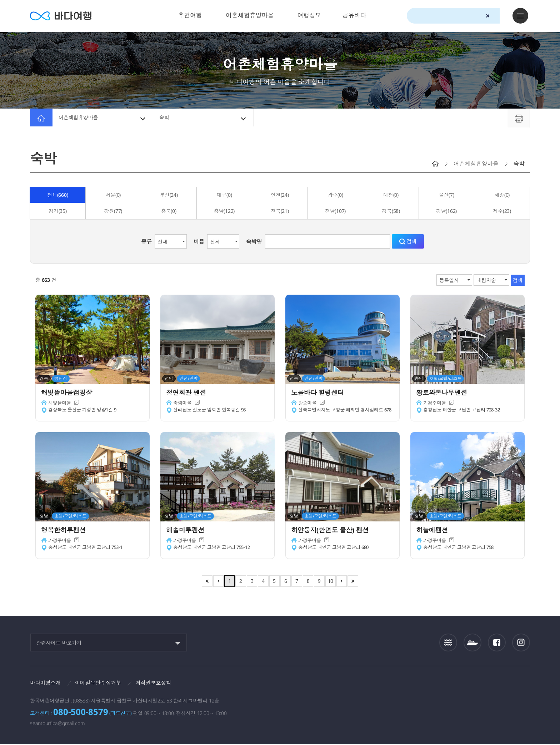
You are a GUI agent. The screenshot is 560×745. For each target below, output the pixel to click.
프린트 (518, 118)
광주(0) (336, 195)
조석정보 (448, 642)
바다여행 (64, 16)
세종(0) (502, 195)
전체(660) (57, 195)
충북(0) (169, 211)
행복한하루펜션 (66, 531)
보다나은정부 (403, 685)
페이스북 (497, 642)
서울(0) (113, 195)
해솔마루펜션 (187, 531)
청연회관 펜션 (188, 393)
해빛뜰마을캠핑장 (69, 393)
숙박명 (254, 241)
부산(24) (169, 195)
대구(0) (224, 195)
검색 (500, 16)
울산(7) (447, 195)
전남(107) (335, 211)
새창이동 (78, 404)
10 (331, 581)
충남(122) (224, 211)
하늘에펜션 (434, 531)
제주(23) (502, 211)
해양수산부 (444, 686)
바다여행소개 (47, 683)
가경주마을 (436, 404)
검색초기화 (488, 16)
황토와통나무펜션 (444, 393)
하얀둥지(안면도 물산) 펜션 (334, 531)
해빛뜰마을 (61, 404)
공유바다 (354, 15)
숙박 (204, 118)
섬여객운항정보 (472, 643)
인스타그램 (521, 643)
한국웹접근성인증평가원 (521, 685)
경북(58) (391, 211)
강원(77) (113, 211)
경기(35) (58, 211)
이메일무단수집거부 (104, 683)
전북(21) (280, 211)
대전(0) (391, 195)
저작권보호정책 (162, 683)
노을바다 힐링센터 (320, 393)
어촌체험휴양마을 (250, 15)
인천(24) (280, 195)
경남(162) (446, 211)
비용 (199, 241)
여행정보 (309, 15)
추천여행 (190, 15)
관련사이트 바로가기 (59, 643)
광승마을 (308, 404)
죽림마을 (183, 404)
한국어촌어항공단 (488, 685)
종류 (146, 241)
